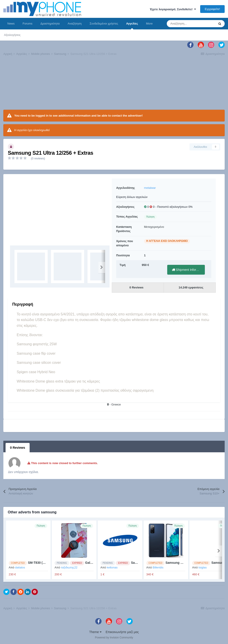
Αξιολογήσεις (12, 35)
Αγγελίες (132, 26)
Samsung (138, 563)
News (11, 24)
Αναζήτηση (75, 24)
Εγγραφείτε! (212, 9)
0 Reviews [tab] (18, 448)
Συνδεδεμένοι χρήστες (104, 24)
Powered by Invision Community (114, 638)
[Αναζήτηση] (191, 24)
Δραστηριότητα (50, 24)
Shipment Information (188, 270)
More (149, 24)
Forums (28, 24)
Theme (95, 632)
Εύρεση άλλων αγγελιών (132, 197)
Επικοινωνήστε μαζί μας (122, 632)
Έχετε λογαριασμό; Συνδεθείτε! (173, 9)
